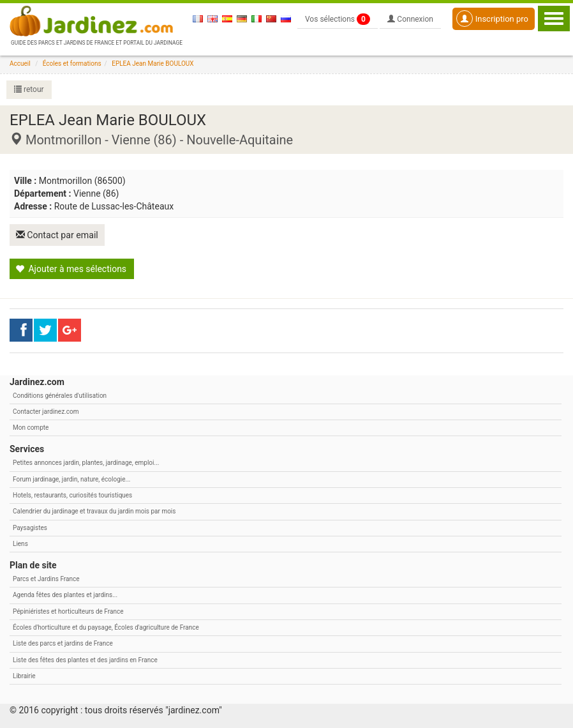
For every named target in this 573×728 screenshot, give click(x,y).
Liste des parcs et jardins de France (63, 642)
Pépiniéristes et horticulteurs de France (68, 610)
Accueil (20, 64)
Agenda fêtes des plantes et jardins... (65, 594)
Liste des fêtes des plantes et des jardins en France (85, 659)
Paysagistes (30, 527)
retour (29, 89)
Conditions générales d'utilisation (60, 394)
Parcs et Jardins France (46, 578)
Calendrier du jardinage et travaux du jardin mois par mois (94, 511)
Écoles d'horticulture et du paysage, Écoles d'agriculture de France (106, 626)
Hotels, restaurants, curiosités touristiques (72, 494)
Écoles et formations (72, 64)
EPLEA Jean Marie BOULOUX (153, 64)
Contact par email (58, 234)
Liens (20, 542)
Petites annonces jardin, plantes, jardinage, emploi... (86, 462)
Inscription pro (492, 19)
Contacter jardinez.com (46, 410)
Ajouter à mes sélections (71, 268)
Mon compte (31, 426)
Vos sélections (338, 19)
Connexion (410, 19)
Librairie (24, 675)
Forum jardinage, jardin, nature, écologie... (71, 478)
